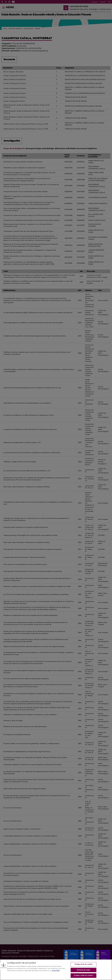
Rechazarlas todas (83, 972)
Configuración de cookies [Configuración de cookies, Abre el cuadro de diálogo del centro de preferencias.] (83, 966)
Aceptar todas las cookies (83, 977)
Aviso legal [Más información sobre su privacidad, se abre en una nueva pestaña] (56, 972)
